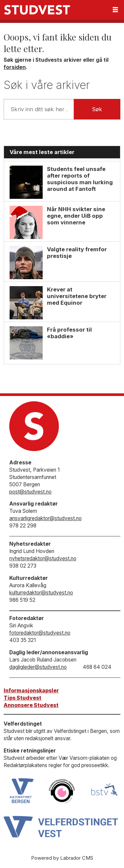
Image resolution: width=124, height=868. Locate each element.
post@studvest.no (30, 492)
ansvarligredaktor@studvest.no (45, 518)
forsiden (15, 67)
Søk (97, 109)
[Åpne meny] (115, 10)
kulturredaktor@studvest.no (41, 593)
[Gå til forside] (37, 10)
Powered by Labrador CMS (62, 858)
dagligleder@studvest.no (38, 667)
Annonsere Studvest (31, 705)
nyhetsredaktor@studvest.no (43, 558)
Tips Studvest (22, 698)
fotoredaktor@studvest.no (40, 633)
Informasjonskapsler (31, 691)
